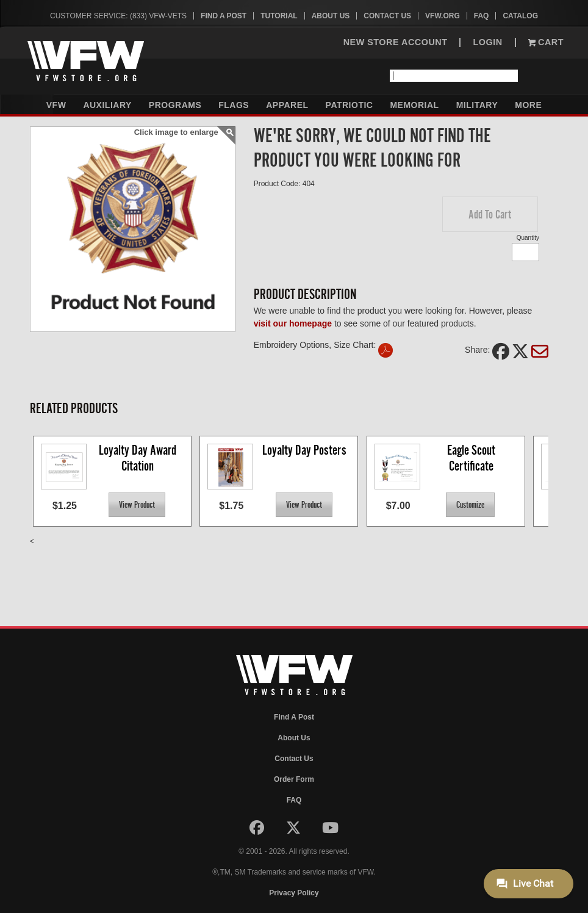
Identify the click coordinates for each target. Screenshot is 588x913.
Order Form (294, 779)
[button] (490, 214)
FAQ (482, 16)
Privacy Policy (294, 893)
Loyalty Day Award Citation (139, 458)
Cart (546, 42)
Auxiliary (107, 105)
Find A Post (224, 16)
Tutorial (279, 16)
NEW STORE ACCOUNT (396, 42)
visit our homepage (293, 323)
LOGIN (487, 42)
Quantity (528, 238)
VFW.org (443, 16)
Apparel (287, 105)
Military (477, 105)
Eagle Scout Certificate (472, 458)
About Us (331, 16)
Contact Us (387, 16)
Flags (234, 105)
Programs (175, 105)
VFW (56, 105)
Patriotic (350, 105)
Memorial (414, 105)
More (528, 105)
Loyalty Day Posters (304, 450)
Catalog (520, 16)
